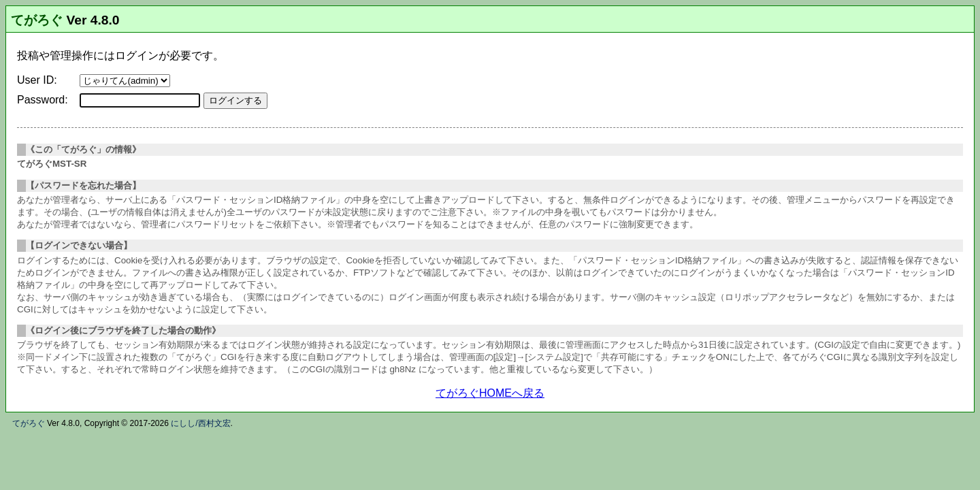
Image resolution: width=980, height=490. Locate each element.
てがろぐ (37, 20)
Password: (43, 100)
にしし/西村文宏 (200, 423)
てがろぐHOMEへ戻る (490, 393)
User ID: (37, 80)
